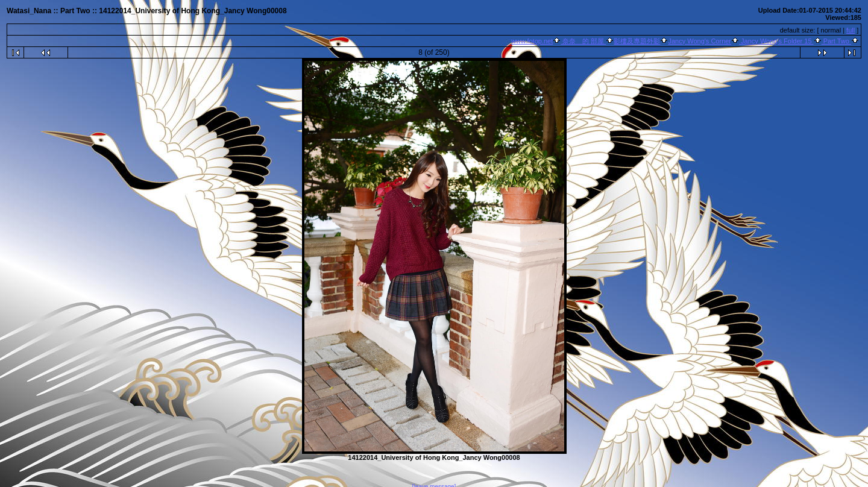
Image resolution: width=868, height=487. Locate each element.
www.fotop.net (532, 41)
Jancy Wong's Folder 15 (776, 41)
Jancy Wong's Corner (700, 41)
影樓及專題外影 (637, 41)
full (851, 30)
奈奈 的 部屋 (583, 41)
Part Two (836, 41)
